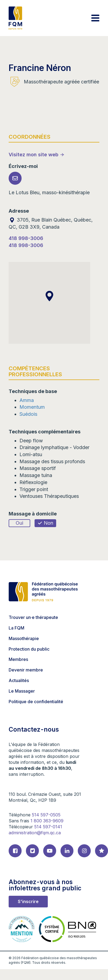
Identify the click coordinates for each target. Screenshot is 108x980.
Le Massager (22, 691)
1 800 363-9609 (47, 821)
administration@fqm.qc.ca (35, 833)
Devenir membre (26, 670)
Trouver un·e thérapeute (33, 617)
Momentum (32, 407)
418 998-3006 (26, 238)
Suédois (28, 414)
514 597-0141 (48, 827)
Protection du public (29, 649)
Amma (27, 400)
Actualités (19, 680)
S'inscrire (28, 901)
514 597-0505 (46, 815)
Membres (18, 659)
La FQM (16, 628)
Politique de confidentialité (36, 702)
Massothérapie (24, 638)
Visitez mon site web (33, 155)
